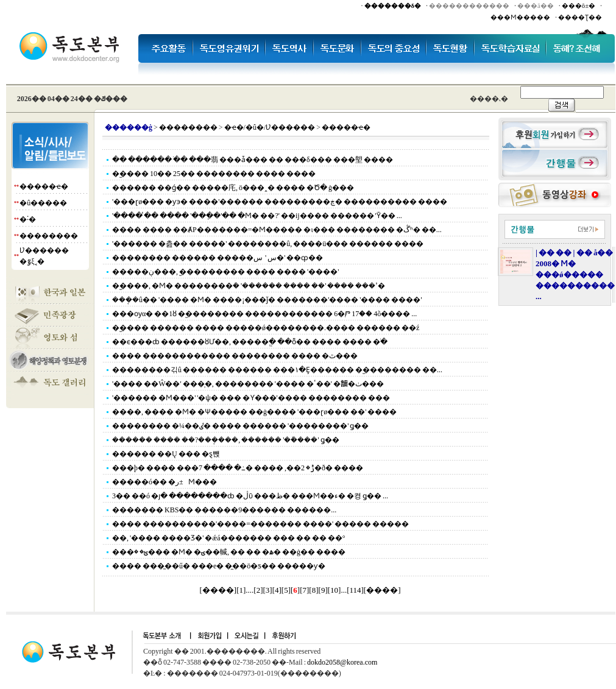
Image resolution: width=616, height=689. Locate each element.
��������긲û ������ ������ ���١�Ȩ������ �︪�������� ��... (277, 370)
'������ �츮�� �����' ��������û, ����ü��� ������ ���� (268, 244)
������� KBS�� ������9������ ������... (224, 510)
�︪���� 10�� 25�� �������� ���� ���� (214, 174)
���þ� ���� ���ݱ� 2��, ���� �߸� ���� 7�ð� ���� (238, 468)
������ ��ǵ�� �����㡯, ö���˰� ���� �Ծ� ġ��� (233, 188)
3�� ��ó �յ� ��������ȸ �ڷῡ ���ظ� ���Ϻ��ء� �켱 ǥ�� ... (250, 496)
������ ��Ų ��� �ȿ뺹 (166, 454)
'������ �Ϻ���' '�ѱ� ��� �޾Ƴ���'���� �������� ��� (251, 398)
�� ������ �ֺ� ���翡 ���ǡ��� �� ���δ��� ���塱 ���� (253, 160)
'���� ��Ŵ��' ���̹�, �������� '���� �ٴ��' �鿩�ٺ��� (248, 384)
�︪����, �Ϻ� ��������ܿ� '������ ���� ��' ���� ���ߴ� (249, 286)
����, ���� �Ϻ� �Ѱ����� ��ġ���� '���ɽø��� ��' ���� (254, 412)
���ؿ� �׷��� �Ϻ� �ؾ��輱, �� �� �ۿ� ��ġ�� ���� (229, 552)
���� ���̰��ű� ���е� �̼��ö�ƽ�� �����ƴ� (219, 566)
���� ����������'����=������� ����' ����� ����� (260, 524)
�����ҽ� (44, 186)
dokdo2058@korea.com (342, 662)
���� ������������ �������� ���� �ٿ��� (235, 356)
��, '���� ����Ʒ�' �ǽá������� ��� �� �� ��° (228, 538)
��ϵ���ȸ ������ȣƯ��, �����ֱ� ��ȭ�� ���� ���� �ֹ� (250, 342)
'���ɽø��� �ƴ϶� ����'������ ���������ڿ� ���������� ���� (280, 202)
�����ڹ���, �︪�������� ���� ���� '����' (225, 272)
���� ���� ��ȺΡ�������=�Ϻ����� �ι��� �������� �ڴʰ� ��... (277, 230)
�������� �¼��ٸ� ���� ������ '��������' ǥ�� (240, 426)
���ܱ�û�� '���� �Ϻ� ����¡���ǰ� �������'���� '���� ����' (267, 300)
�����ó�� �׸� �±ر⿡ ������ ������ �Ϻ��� (165, 482)
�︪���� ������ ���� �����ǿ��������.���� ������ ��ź (266, 328)
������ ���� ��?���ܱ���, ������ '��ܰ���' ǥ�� (226, 440)
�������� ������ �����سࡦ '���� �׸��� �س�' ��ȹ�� (218, 258)
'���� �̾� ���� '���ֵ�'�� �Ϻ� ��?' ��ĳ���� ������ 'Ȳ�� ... (257, 216)
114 (355, 590)
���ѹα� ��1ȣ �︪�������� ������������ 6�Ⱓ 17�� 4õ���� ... (264, 314)
